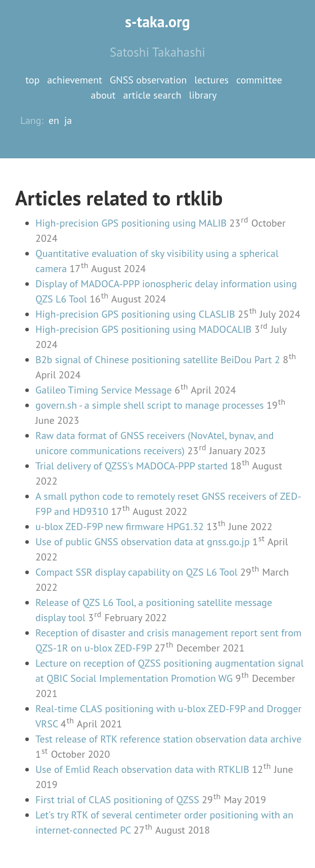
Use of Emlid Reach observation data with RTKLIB (142, 769)
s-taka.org (157, 21)
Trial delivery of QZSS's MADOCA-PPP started (131, 466)
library (203, 95)
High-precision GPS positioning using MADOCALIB (144, 329)
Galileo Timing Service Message (104, 390)
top (32, 80)
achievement (75, 80)
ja (68, 120)
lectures (212, 80)
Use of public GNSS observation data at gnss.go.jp (143, 542)
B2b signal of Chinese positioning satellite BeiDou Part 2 (158, 360)
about (103, 95)
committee (259, 80)
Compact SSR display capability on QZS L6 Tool (137, 572)
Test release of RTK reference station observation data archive (168, 739)
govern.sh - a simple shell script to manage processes (150, 405)
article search (152, 95)
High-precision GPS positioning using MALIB (131, 223)
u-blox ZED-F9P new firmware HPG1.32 (120, 527)
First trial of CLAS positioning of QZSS (117, 800)
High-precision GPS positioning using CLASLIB (135, 314)
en (54, 120)
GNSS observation (148, 80)
